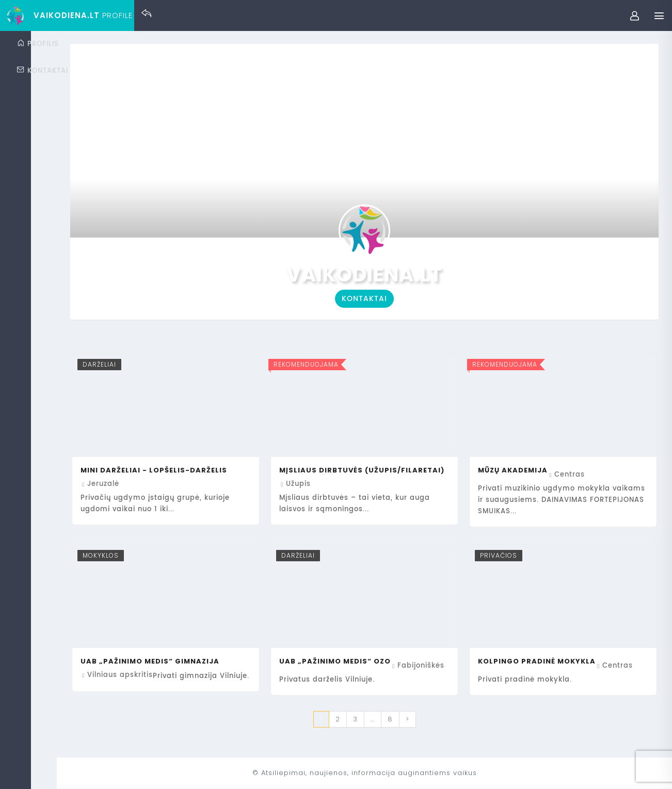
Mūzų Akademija (539, 470)
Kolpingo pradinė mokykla (563, 661)
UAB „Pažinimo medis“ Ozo (387, 661)
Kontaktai (403, 299)
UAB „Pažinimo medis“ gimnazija (227, 661)
